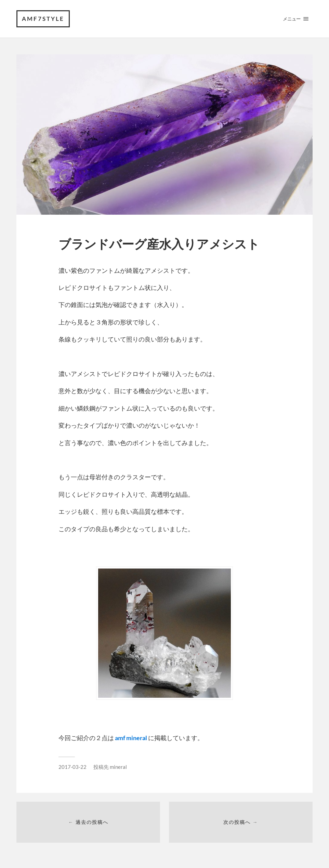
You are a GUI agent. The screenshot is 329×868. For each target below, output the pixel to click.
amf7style (43, 19)
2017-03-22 (73, 767)
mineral (118, 767)
